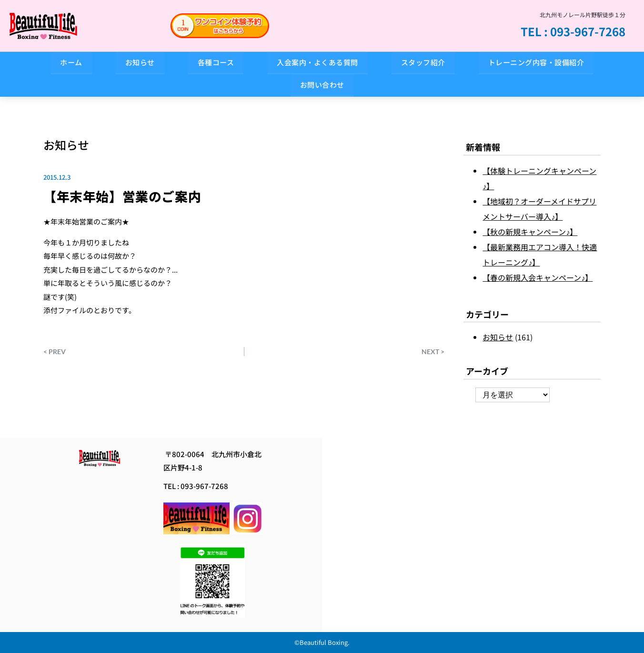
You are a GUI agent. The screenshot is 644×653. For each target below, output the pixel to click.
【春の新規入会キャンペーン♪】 (538, 277)
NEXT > (433, 351)
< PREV (55, 351)
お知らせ (66, 145)
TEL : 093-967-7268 (573, 31)
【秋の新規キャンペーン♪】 (530, 232)
